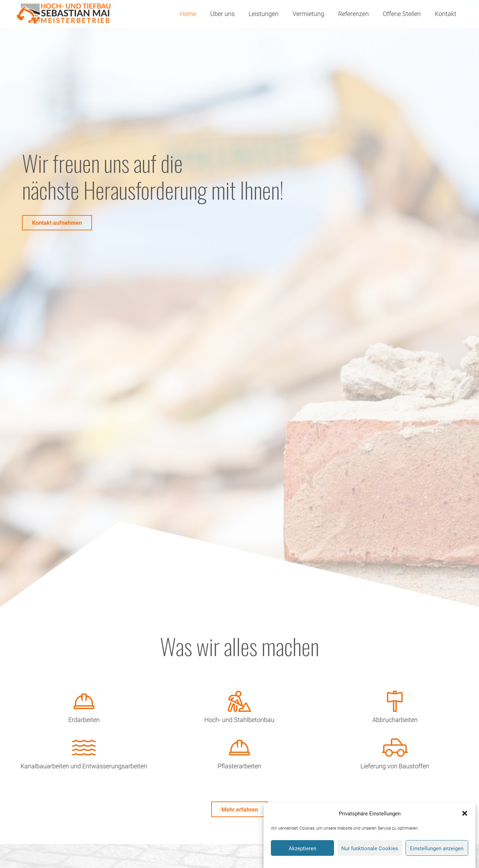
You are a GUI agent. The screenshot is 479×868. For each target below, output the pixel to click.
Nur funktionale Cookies (370, 850)
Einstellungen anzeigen (437, 850)
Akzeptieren (302, 850)
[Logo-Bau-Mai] (63, 14)
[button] (465, 815)
